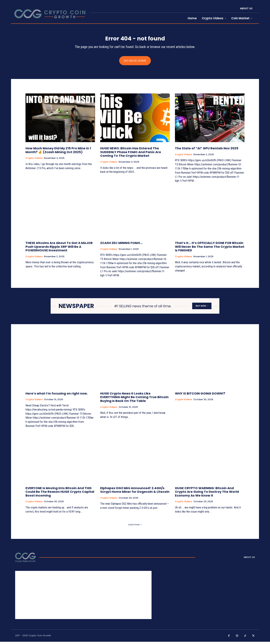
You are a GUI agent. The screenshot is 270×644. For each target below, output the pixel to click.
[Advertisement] (83, 597)
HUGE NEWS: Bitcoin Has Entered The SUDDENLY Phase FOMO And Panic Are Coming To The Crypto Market (131, 154)
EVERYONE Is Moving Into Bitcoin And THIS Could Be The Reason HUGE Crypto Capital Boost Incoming (60, 494)
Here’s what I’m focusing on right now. (57, 396)
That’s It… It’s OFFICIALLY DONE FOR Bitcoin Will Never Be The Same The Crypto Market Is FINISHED (210, 249)
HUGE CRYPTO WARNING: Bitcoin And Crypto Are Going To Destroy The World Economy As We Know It (207, 494)
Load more (135, 527)
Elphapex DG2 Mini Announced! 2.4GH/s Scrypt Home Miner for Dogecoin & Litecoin (135, 492)
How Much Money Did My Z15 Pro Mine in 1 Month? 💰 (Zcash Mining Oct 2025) (58, 152)
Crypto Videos (34, 160)
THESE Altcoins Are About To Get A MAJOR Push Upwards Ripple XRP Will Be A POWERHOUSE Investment (59, 249)
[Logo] (25, 560)
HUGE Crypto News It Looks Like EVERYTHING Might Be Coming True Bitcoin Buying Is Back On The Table (134, 399)
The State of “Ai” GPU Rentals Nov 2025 (207, 150)
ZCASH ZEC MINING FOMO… (121, 245)
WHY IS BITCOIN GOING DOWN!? (200, 396)
